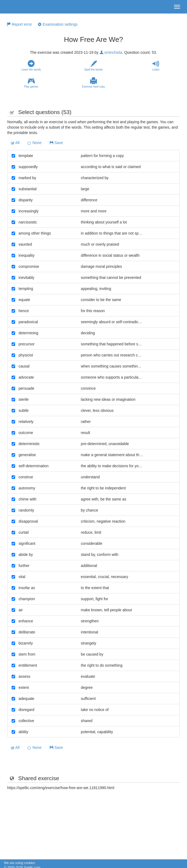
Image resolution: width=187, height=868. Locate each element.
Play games (31, 83)
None (34, 143)
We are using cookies (20, 863)
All (15, 143)
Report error (19, 24)
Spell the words (93, 66)
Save (56, 143)
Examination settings (58, 24)
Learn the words (31, 66)
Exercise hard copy (93, 83)
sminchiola (111, 52)
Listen (156, 66)
